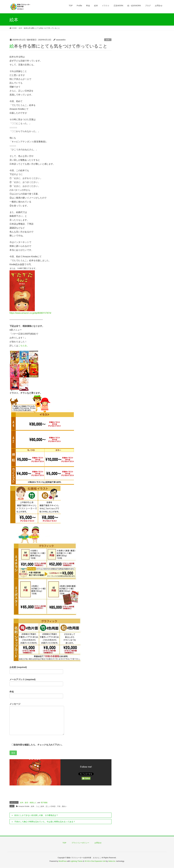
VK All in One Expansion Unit (95, 861)
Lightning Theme (76, 861)
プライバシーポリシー (80, 843)
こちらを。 (24, 346)
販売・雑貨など (31, 803)
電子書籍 (44, 803)
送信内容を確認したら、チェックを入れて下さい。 (36, 745)
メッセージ (37, 719)
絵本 (108, 40)
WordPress (63, 861)
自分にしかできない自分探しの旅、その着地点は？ (36, 815)
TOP (64, 843)
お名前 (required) (36, 670)
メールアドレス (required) (36, 682)
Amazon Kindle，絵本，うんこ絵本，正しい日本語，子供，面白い (43, 806)
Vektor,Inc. (112, 861)
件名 (36, 694)
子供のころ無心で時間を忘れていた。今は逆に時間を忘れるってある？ (45, 822)
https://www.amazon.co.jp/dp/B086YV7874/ (30, 313)
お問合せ (98, 843)
